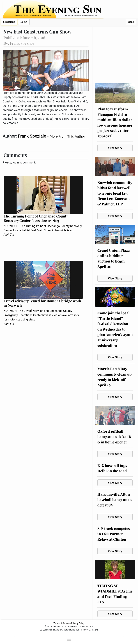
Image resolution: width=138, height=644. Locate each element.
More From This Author (67, 136)
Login (24, 22)
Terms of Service (62, 623)
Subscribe (9, 22)
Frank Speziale (33, 136)
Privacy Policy (78, 623)
